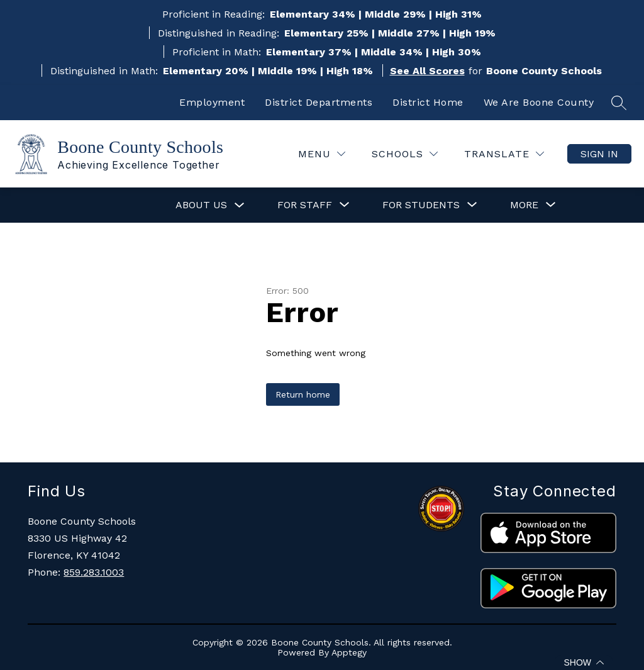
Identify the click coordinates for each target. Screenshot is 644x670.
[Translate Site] (504, 154)
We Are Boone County (539, 102)
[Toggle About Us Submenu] (240, 205)
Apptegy (349, 652)
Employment (212, 102)
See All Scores (427, 71)
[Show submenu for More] (524, 205)
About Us (201, 205)
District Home (428, 102)
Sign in (599, 154)
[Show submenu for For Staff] (305, 205)
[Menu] (322, 154)
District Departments (319, 102)
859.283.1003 (94, 572)
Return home (303, 394)
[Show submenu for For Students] (421, 205)
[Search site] (619, 103)
